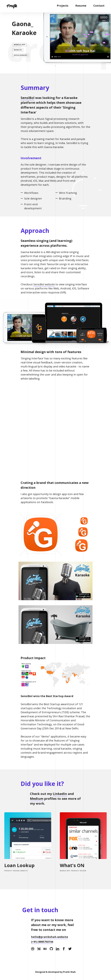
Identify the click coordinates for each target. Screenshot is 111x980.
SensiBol (28, 98)
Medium (37, 798)
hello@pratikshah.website (50, 937)
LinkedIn (60, 794)
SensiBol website (44, 284)
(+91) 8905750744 (42, 942)
